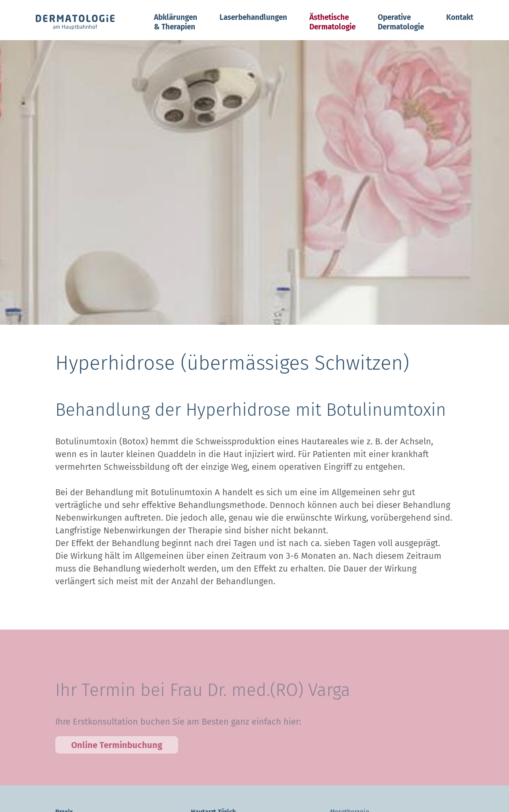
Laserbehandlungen (253, 17)
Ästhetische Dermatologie (332, 22)
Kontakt (460, 17)
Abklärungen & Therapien (176, 22)
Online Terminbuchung (117, 752)
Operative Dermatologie (401, 22)
